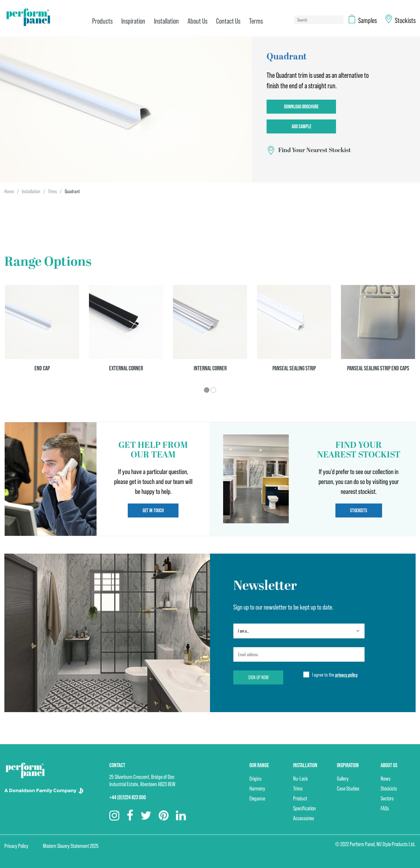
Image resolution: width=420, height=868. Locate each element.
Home (9, 191)
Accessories (304, 818)
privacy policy (346, 675)
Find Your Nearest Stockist (315, 150)
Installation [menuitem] (166, 21)
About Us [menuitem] (197, 21)
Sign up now (258, 677)
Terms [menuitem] (256, 21)
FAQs (385, 808)
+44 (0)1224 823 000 (128, 797)
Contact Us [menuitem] (228, 21)
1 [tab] (207, 390)
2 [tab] (213, 390)
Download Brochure (301, 106)
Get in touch (153, 510)
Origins (256, 779)
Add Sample (301, 126)
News (386, 779)
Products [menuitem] (102, 21)
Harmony (257, 788)
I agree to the (335, 675)
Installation (31, 191)
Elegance (257, 798)
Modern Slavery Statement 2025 (71, 846)
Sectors (387, 798)
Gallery (343, 779)
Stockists (359, 510)
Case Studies (348, 788)
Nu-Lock (301, 779)
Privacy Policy (16, 846)
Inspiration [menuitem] (133, 21)
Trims (52, 191)
